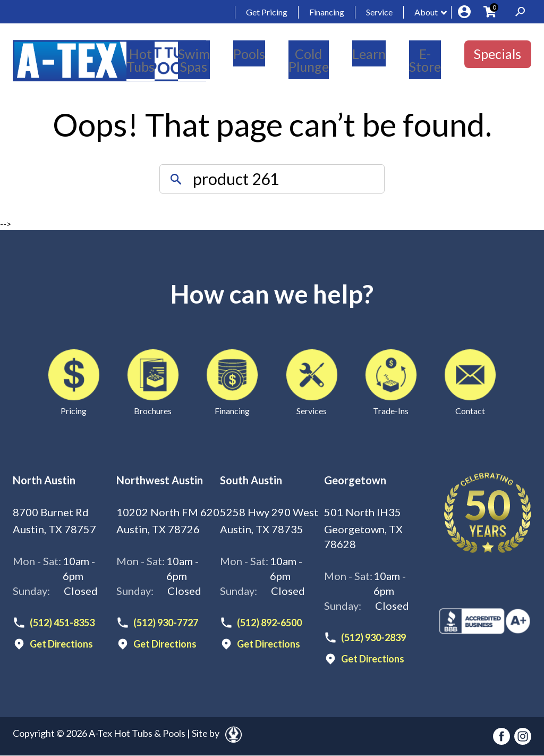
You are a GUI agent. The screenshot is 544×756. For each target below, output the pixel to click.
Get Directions (61, 644)
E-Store (425, 60)
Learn (369, 54)
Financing (327, 12)
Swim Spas (194, 60)
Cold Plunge (309, 60)
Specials (498, 54)
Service (379, 12)
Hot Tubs (141, 60)
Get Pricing (267, 12)
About (426, 12)
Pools (249, 54)
